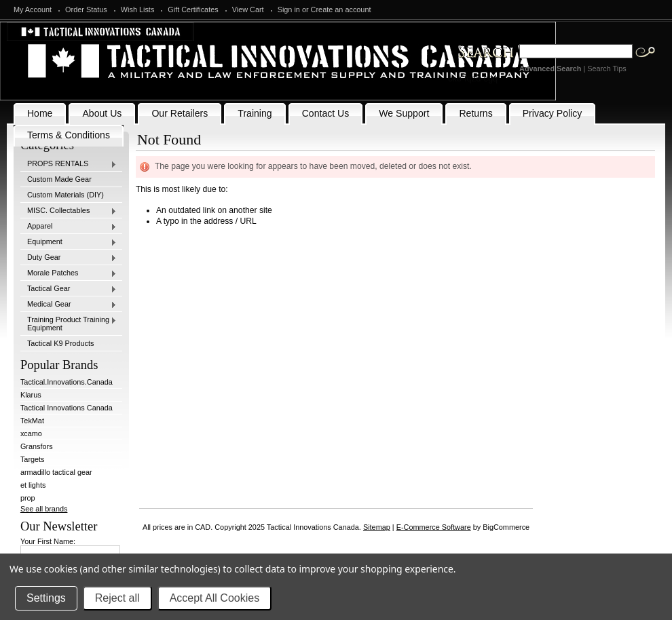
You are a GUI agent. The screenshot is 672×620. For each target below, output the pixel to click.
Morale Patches (69, 273)
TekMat (32, 421)
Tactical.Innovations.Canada (67, 382)
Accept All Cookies (215, 598)
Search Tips (606, 69)
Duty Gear (69, 258)
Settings (46, 598)
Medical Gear (69, 305)
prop (28, 498)
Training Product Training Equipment (69, 324)
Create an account (341, 9)
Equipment (69, 242)
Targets (33, 459)
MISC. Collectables (69, 211)
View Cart (248, 9)
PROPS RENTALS (69, 164)
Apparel (69, 227)
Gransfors (37, 446)
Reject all (117, 598)
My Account (33, 9)
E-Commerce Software (434, 527)
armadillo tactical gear (56, 472)
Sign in (289, 9)
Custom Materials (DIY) (66, 195)
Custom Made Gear (59, 179)
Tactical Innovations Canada (67, 408)
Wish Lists (138, 9)
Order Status (86, 9)
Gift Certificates (193, 9)
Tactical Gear (69, 289)
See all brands (44, 509)
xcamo (31, 433)
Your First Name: (48, 541)
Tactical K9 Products (61, 343)
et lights (33, 485)
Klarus (31, 395)
